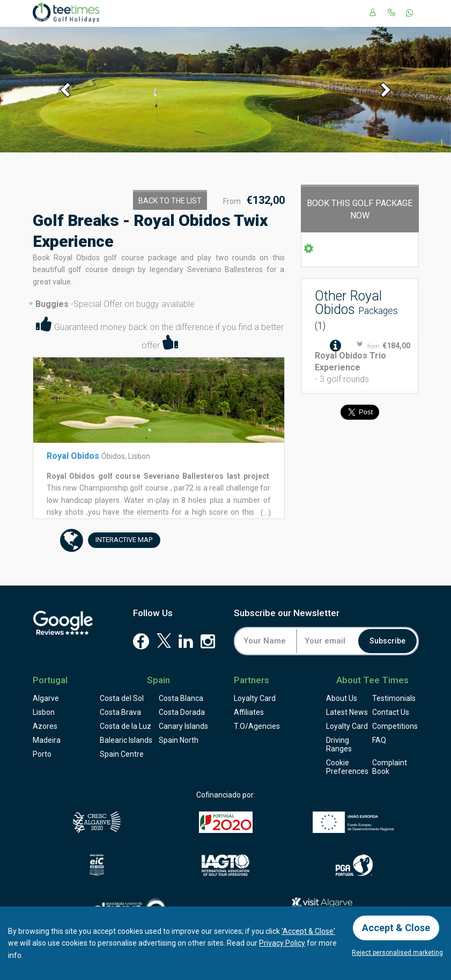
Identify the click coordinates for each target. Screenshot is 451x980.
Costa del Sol (122, 698)
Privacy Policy (282, 943)
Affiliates (249, 712)
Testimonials (394, 698)
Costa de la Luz (125, 726)
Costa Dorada (182, 712)
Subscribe (387, 641)
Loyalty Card (255, 698)
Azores (45, 726)
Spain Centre (122, 754)
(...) (265, 513)
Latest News (347, 712)
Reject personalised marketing (397, 953)
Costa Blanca (181, 698)
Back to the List (170, 201)
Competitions (395, 726)
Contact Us (391, 712)
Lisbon (44, 712)
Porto (42, 754)
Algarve (46, 698)
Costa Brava (120, 712)
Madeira (47, 740)
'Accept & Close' (308, 931)
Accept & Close (396, 928)
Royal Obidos (73, 456)
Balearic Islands (126, 740)
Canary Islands (183, 726)
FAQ (379, 740)
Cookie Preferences (347, 767)
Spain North (179, 740)
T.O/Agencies (257, 726)
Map (120, 540)
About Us (342, 698)
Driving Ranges (339, 744)
